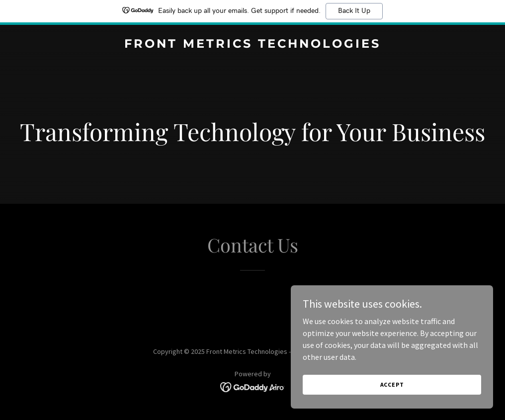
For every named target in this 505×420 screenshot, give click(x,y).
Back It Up (354, 11)
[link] (252, 45)
